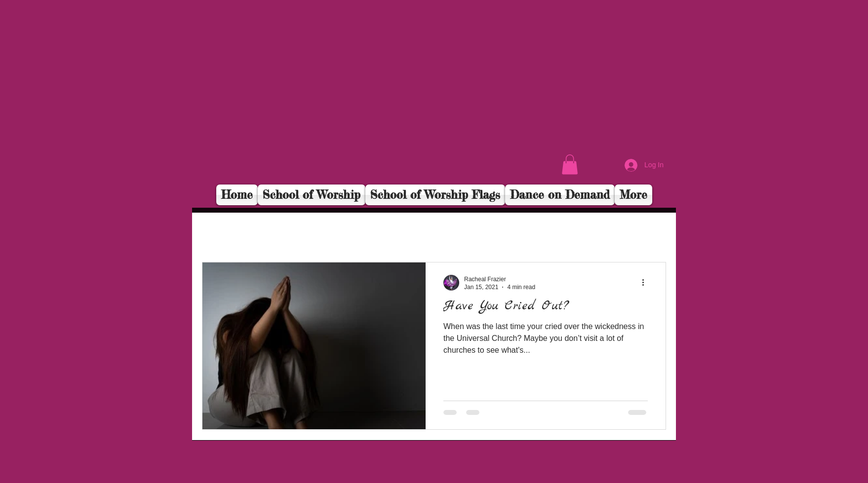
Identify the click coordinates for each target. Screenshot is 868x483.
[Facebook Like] (605, 171)
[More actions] (646, 283)
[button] (570, 165)
